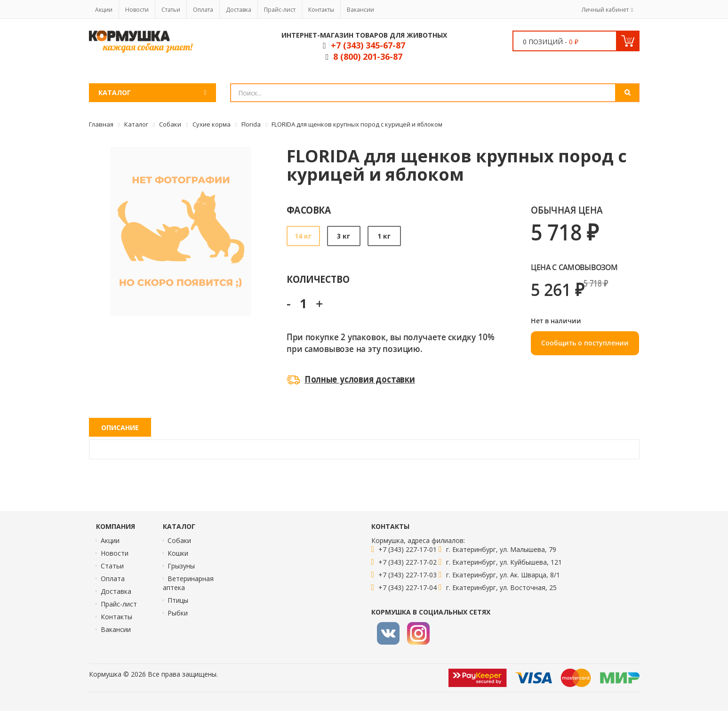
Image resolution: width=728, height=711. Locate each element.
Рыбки (178, 613)
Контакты (321, 10)
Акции (104, 10)
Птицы (178, 600)
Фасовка (309, 210)
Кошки (178, 553)
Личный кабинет (605, 10)
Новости (137, 10)
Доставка (239, 10)
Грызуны (181, 566)
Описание (120, 427)
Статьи (171, 10)
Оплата (203, 10)
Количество (318, 279)
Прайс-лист (280, 10)
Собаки (179, 540)
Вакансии (360, 10)
